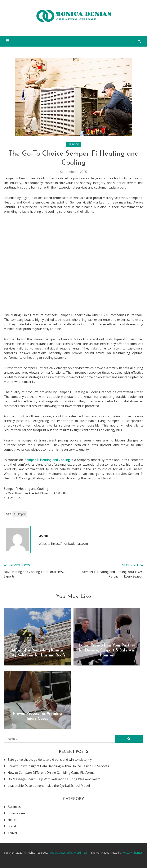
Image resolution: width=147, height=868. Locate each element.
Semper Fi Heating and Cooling (47, 460)
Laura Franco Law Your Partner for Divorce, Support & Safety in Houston (107, 651)
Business (14, 807)
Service (73, 144)
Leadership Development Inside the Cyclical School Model (49, 786)
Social (12, 826)
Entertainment (18, 813)
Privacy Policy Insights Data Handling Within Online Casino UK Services (58, 766)
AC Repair (20, 514)
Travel (12, 833)
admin (45, 536)
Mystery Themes (132, 853)
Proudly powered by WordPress (69, 853)
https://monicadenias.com (69, 544)
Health (12, 820)
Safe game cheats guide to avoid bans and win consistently (50, 760)
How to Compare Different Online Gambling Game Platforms (51, 773)
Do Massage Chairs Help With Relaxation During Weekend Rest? (54, 779)
